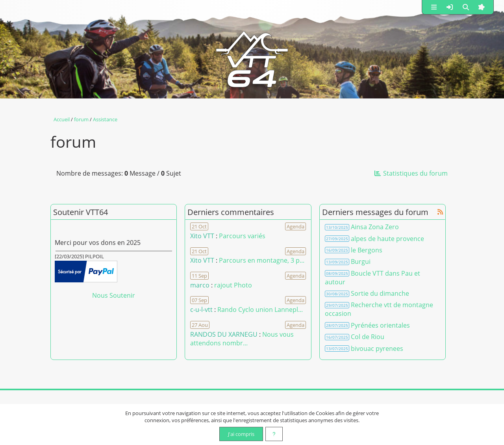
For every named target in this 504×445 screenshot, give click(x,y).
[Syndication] (440, 212)
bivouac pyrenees (377, 349)
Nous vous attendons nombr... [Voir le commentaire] (242, 339)
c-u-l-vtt (201, 310)
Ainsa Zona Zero (375, 227)
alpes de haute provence (387, 239)
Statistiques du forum (411, 173)
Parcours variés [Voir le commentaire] (242, 236)
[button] (434, 7)
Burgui (361, 261)
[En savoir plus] (274, 434)
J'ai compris (241, 434)
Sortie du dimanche (380, 293)
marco (200, 285)
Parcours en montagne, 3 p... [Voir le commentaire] (262, 260)
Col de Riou (368, 337)
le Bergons (367, 250)
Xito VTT (202, 236)
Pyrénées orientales (380, 325)
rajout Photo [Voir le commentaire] (233, 285)
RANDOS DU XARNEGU (225, 334)
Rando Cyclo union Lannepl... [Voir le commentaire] (260, 310)
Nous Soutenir (114, 295)
